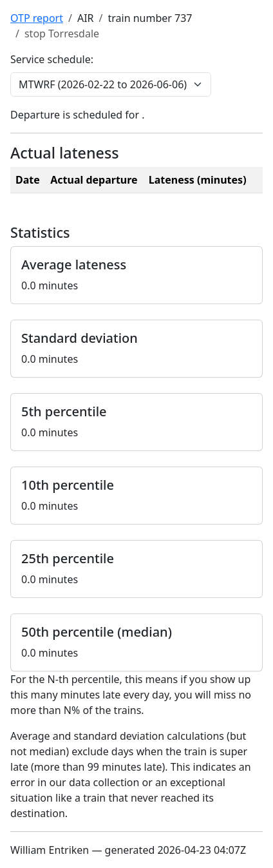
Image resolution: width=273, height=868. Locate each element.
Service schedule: (52, 59)
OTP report (37, 18)
